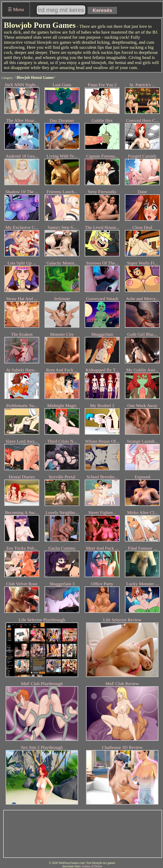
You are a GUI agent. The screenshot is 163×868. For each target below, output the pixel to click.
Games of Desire (92, 866)
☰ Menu (16, 9)
